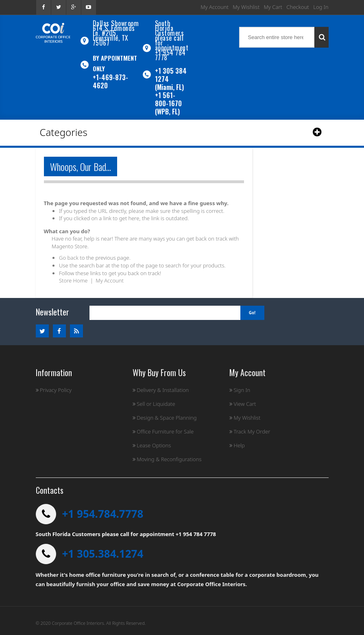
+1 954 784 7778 (170, 55)
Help (237, 445)
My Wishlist (246, 7)
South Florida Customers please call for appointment (172, 35)
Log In (321, 7)
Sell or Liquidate (154, 404)
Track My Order (250, 431)
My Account (215, 7)
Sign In (240, 390)
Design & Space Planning (165, 418)
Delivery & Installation (161, 390)
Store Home (73, 280)
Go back (69, 258)
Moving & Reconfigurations (167, 459)
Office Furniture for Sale (163, 431)
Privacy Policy (54, 390)
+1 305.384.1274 (103, 554)
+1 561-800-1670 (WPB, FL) (168, 103)
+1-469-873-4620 (110, 81)
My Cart (273, 7)
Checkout (298, 7)
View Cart (243, 404)
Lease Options (152, 445)
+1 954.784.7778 (103, 514)
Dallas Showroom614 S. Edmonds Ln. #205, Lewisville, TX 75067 (116, 33)
